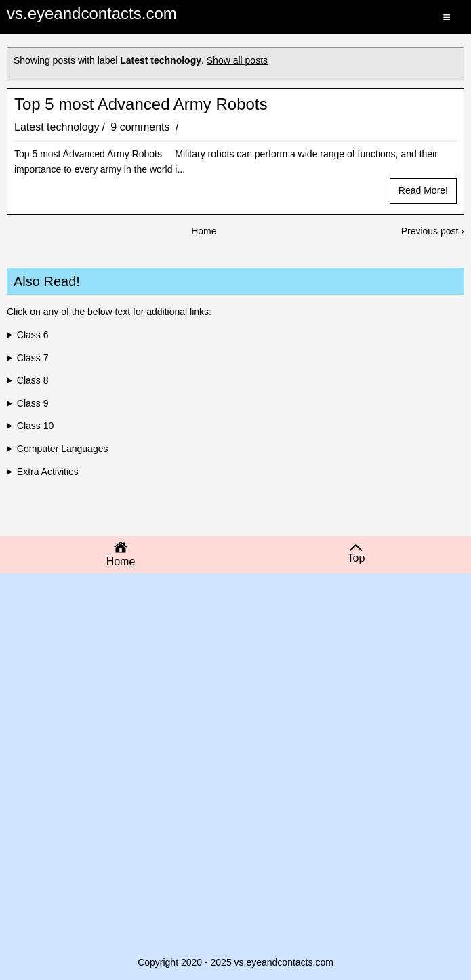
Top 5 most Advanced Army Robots (141, 104)
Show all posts (237, 60)
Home (204, 231)
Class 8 (33, 380)
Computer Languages (63, 449)
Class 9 (33, 403)
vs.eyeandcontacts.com (92, 13)
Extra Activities (48, 472)
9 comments (142, 127)
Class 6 (33, 335)
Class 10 (35, 426)
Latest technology (57, 127)
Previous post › (433, 231)
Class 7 (33, 358)
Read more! (423, 190)
